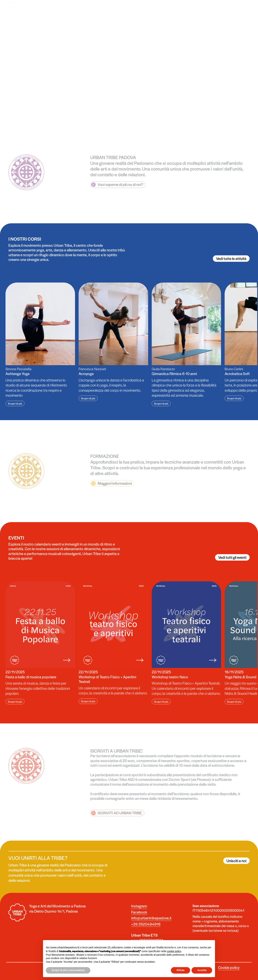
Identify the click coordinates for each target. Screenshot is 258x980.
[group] (106, 342)
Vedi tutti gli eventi (232, 557)
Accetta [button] (202, 970)
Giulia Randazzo (156, 369)
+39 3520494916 (146, 931)
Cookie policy (229, 967)
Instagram (139, 913)
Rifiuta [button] (181, 970)
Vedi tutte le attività (231, 258)
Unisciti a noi (236, 868)
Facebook (139, 919)
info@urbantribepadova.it (151, 925)
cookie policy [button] (174, 951)
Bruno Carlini (227, 369)
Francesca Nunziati (85, 369)
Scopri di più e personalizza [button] (68, 970)
